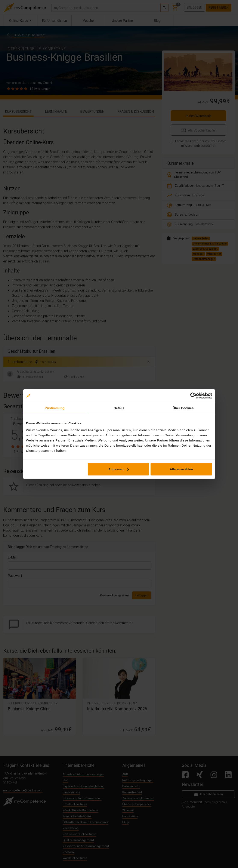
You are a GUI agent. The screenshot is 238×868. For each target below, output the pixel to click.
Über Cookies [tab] (183, 408)
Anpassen (118, 469)
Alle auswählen (181, 469)
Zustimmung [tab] (55, 408)
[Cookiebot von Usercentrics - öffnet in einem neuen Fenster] (193, 396)
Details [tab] (119, 408)
